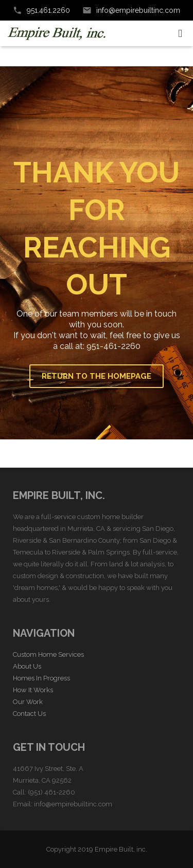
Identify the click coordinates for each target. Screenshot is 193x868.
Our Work (28, 702)
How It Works (33, 690)
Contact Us (29, 714)
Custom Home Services (48, 654)
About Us (27, 666)
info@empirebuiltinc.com (138, 10)
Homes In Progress (41, 678)
